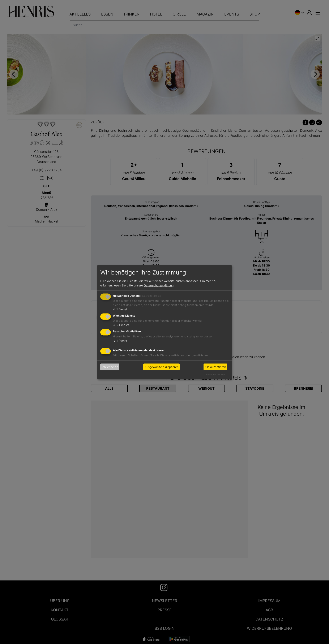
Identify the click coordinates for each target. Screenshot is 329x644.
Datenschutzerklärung (159, 285)
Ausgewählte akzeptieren (162, 367)
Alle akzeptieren (215, 367)
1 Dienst (120, 309)
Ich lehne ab (110, 367)
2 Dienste (121, 325)
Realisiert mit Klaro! (217, 374)
